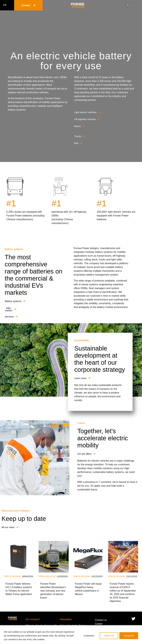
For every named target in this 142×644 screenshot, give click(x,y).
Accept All (129, 636)
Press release (12, 576)
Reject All (109, 636)
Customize (89, 636)
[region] (71, 635)
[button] (128, 5)
